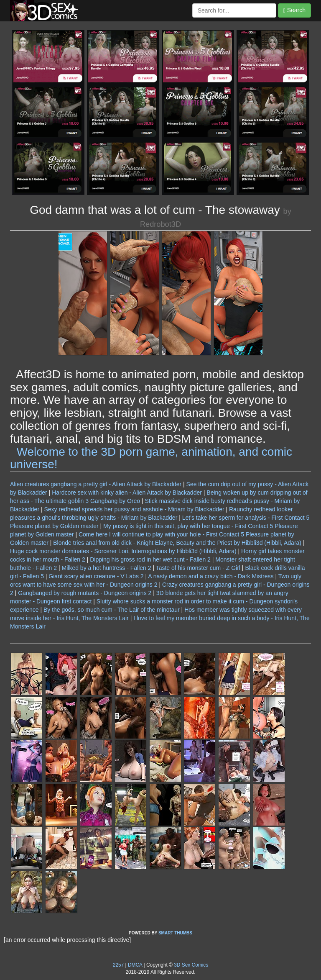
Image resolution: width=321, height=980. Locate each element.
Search (294, 10)
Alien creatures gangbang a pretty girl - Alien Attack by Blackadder (96, 484)
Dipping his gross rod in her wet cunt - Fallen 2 (150, 559)
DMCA (135, 965)
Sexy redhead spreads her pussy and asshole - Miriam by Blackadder (134, 509)
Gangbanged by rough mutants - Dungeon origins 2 (85, 593)
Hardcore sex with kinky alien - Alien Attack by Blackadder (127, 493)
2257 (118, 965)
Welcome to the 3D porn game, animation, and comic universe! (151, 458)
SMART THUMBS (175, 933)
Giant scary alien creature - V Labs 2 (96, 576)
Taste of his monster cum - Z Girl (198, 568)
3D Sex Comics (190, 965)
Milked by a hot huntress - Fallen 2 (107, 568)
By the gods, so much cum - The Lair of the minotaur (112, 610)
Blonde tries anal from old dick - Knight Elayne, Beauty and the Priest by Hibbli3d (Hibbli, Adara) (177, 543)
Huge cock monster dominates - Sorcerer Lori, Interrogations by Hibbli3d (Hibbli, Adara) (123, 551)
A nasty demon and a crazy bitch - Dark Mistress (211, 576)
